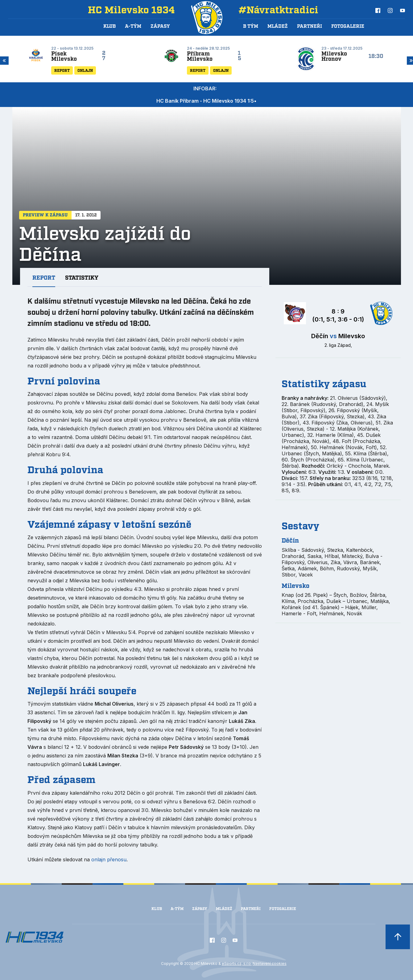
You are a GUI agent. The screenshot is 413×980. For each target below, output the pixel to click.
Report (62, 71)
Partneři (310, 27)
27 (104, 56)
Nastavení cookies (270, 964)
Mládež (224, 909)
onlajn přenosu (109, 859)
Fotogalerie (348, 27)
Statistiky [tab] (82, 278)
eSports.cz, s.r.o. (237, 964)
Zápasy (200, 909)
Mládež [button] (278, 27)
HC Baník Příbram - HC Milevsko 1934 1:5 (205, 101)
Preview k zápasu (45, 215)
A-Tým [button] (133, 27)
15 (240, 56)
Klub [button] (109, 27)
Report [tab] (44, 278)
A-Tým (177, 909)
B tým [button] (251, 27)
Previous (3, 60)
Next (410, 60)
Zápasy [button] (160, 27)
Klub (157, 909)
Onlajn (85, 71)
